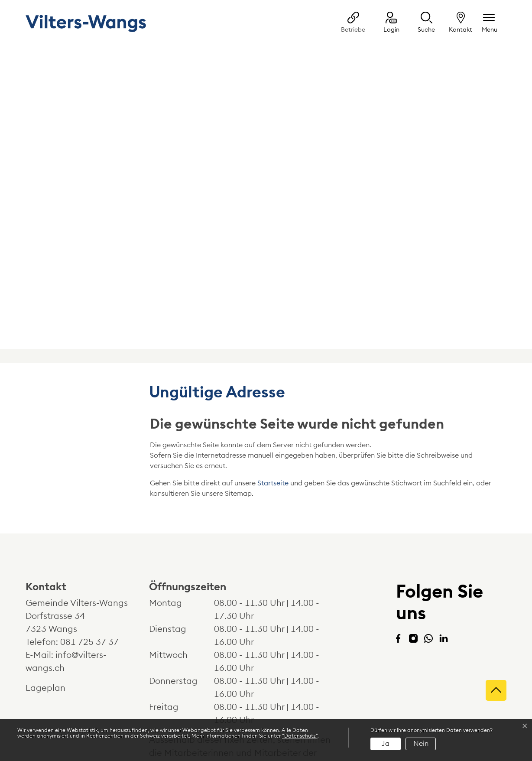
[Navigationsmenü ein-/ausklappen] (490, 23)
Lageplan (54, 593)
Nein (421, 744)
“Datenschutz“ (300, 736)
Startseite (273, 388)
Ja (386, 744)
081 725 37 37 (89, 547)
